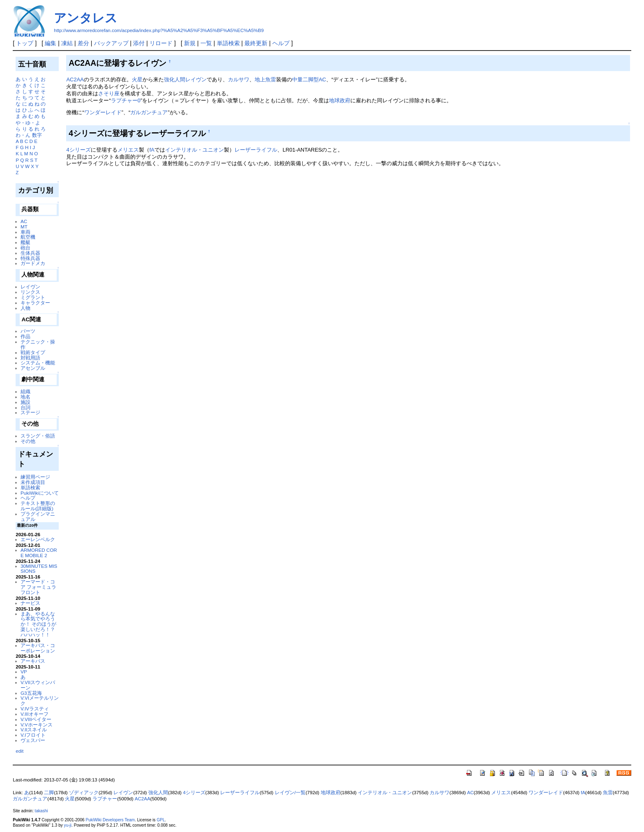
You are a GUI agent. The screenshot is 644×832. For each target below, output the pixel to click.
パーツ (28, 331)
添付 (139, 43)
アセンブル (33, 368)
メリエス (128, 150)
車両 (25, 232)
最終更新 (256, 43)
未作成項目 (33, 482)
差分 (83, 43)
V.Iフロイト (33, 735)
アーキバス (33, 661)
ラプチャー (105, 799)
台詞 (25, 407)
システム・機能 (38, 363)
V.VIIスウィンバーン (38, 685)
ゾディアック (84, 793)
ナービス (30, 603)
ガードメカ (33, 263)
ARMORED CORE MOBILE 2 (39, 553)
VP (24, 672)
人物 (25, 308)
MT (24, 227)
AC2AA (75, 80)
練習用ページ (35, 477)
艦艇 (25, 242)
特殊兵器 (30, 258)
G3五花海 (31, 693)
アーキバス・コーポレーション (38, 648)
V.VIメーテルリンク (40, 701)
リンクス (30, 292)
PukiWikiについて (40, 493)
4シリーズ (78, 150)
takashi (41, 811)
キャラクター (35, 303)
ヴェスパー (33, 740)
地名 (25, 397)
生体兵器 (30, 253)
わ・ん (23, 135)
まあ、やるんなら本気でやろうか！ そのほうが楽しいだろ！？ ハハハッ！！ (38, 624)
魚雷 (608, 793)
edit (20, 751)
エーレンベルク (38, 539)
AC (24, 221)
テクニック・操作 (38, 344)
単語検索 (228, 43)
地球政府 (340, 100)
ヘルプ (281, 43)
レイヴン (30, 287)
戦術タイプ (33, 352)
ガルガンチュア (149, 112)
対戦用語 (30, 358)
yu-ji (68, 825)
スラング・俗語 (38, 436)
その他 (28, 441)
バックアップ (111, 43)
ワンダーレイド (103, 112)
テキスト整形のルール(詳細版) (38, 506)
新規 (190, 43)
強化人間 (175, 80)
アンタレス (86, 18)
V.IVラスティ (35, 709)
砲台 (25, 248)
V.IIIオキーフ (34, 714)
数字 (37, 135)
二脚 (49, 793)
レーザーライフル (256, 150)
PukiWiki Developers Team (110, 820)
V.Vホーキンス (37, 725)
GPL (161, 820)
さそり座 (109, 93)
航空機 (28, 237)
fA (152, 150)
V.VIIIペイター (36, 719)
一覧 (206, 43)
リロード (161, 43)
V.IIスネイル (34, 729)
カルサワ (239, 80)
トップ (25, 43)
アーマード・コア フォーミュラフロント (38, 587)
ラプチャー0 (126, 100)
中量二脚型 (305, 80)
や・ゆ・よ (28, 123)
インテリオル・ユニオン (194, 150)
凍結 (67, 43)
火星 (137, 80)
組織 (25, 391)
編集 (51, 43)
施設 (25, 402)
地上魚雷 (265, 80)
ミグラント (33, 297)
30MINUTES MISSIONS (39, 569)
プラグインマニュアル (38, 516)
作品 (25, 336)
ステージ (30, 412)
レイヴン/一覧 (290, 793)
